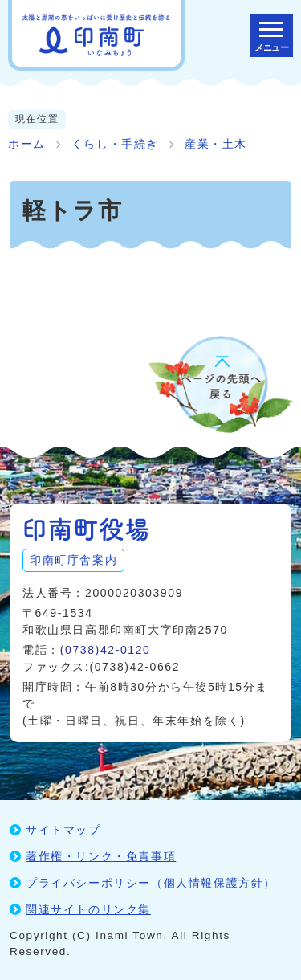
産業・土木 (216, 144)
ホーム (27, 144)
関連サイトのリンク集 (88, 909)
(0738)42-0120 (106, 650)
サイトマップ (63, 830)
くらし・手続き (115, 144)
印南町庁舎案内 (73, 560)
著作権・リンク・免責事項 (101, 856)
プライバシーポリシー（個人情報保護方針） (151, 883)
